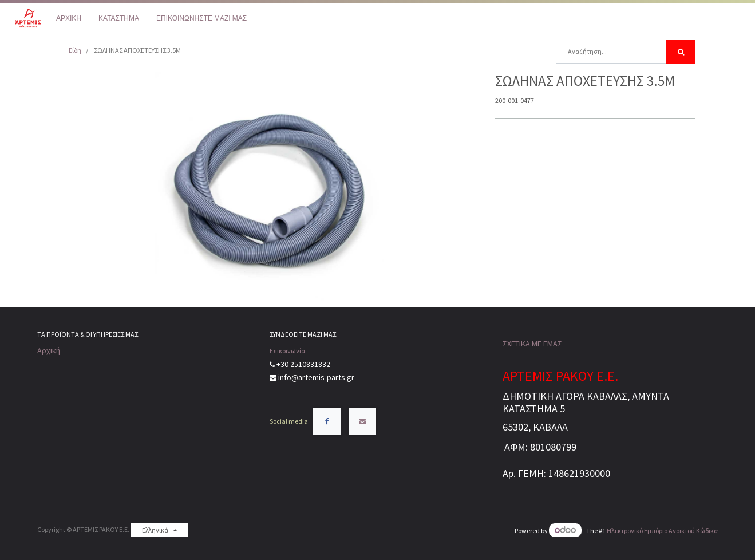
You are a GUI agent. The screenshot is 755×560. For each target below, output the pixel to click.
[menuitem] (69, 18)
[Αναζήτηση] (681, 52)
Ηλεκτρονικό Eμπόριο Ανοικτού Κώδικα (662, 531)
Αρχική (49, 350)
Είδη (75, 50)
